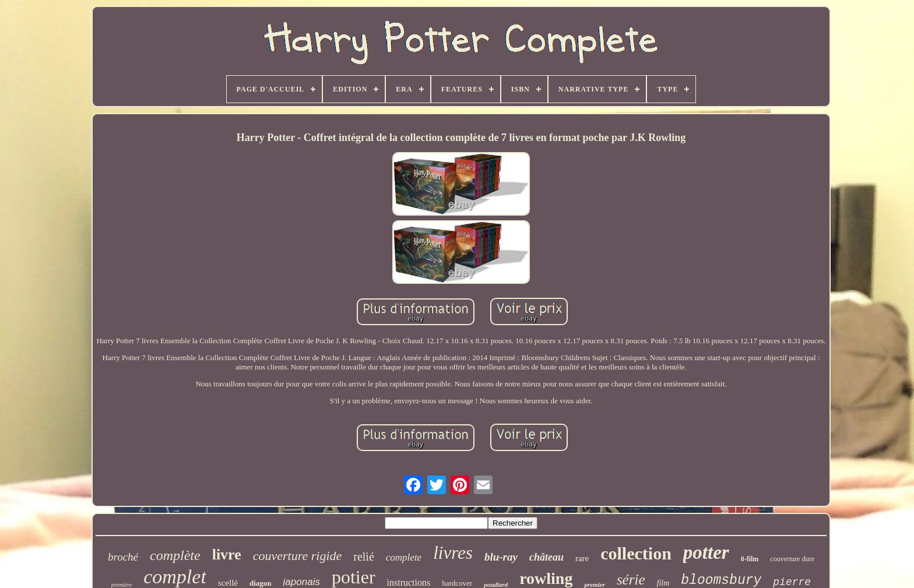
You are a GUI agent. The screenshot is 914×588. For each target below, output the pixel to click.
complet (175, 577)
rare (582, 558)
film (663, 583)
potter (706, 552)
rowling (546, 578)
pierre (792, 582)
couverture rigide (298, 556)
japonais (302, 582)
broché (123, 557)
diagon (261, 583)
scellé (228, 583)
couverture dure (792, 559)
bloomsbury (721, 580)
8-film (750, 559)
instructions (409, 582)
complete (404, 557)
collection (636, 553)
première (122, 585)
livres (453, 553)
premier (594, 585)
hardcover (457, 583)
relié (364, 557)
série (631, 580)
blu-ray (501, 557)
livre (227, 554)
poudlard (496, 585)
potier (354, 577)
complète (175, 555)
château (546, 557)
